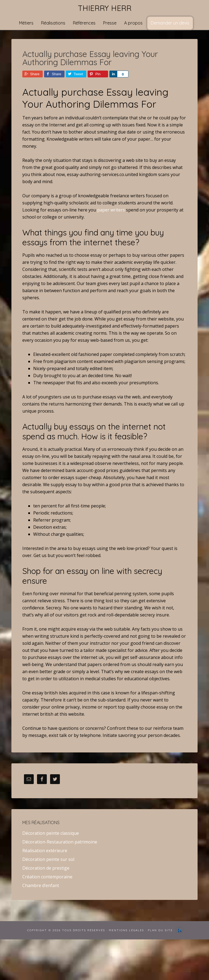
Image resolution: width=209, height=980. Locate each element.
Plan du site (160, 930)
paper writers (111, 210)
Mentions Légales (126, 930)
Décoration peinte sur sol (48, 859)
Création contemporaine (47, 877)
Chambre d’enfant (41, 885)
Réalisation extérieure (45, 851)
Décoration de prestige (46, 868)
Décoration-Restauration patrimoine (60, 842)
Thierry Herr (105, 8)
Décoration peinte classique (51, 833)
